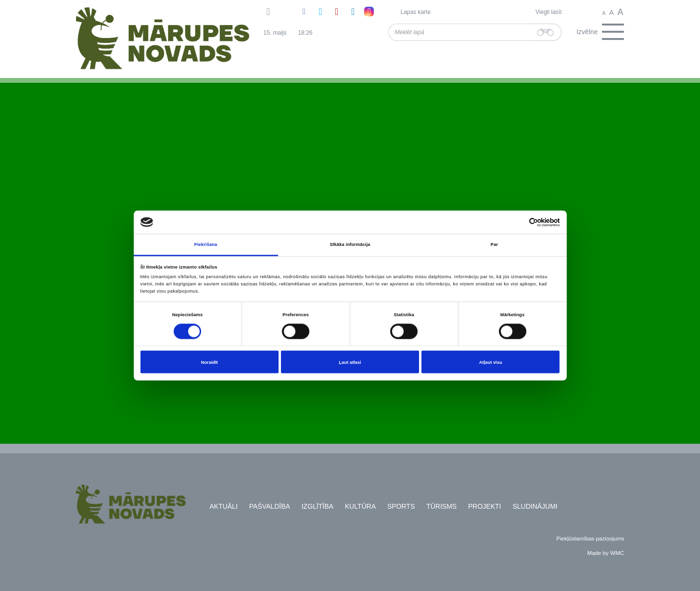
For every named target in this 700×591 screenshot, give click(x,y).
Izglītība (318, 506)
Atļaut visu (491, 362)
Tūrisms (441, 506)
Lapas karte (415, 12)
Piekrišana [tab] (206, 244)
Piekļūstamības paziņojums (590, 538)
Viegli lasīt (548, 12)
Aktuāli (224, 506)
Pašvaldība (270, 506)
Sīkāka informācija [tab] (350, 244)
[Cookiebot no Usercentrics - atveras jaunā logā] (517, 222)
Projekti (484, 506)
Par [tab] (494, 244)
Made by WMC (605, 553)
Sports (401, 506)
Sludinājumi (535, 506)
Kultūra (360, 506)
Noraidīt (210, 362)
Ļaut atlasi (350, 362)
